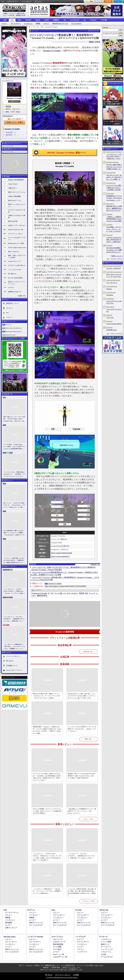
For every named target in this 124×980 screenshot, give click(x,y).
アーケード (103, 937)
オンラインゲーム (12, 913)
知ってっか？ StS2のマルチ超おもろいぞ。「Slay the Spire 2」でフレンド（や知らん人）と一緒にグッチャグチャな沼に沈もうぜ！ (14, 505)
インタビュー (28, 23)
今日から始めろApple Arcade (17, 247)
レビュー (4, 23)
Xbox (19, 20)
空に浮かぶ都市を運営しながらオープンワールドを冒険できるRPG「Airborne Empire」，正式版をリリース (114, 167)
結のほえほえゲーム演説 (16, 243)
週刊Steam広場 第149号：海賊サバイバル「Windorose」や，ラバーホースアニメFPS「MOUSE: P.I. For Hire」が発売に (46, 696)
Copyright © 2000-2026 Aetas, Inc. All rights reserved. (62, 977)
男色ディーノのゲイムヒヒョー (17, 205)
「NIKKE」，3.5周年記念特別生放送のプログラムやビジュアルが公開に (114, 219)
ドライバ (9, 317)
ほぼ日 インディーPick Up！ (17, 225)
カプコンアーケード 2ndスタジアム (114, 302)
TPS (52, 593)
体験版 (38, 23)
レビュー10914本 (9, 15)
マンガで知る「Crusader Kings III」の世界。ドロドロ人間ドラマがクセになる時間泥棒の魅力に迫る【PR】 (14, 447)
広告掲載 (76, 975)
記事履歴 (108, 1)
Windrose (109, 289)
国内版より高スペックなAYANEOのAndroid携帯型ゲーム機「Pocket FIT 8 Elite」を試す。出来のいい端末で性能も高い (81, 776)
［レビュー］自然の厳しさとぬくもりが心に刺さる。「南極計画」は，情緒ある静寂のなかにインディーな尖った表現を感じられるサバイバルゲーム (14, 561)
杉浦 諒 (42, 596)
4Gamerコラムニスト (15, 261)
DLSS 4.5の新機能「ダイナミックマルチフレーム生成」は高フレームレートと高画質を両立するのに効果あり (47, 811)
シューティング (107, 949)
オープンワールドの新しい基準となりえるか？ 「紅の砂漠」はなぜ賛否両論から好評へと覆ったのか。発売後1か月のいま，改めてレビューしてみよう (47, 777)
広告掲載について (12, 666)
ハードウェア (75, 20)
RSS (3, 2)
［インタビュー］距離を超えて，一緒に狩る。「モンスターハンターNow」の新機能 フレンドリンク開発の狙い (14, 647)
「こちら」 (73, 968)
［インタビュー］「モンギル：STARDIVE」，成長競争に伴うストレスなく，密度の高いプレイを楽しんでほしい (14, 619)
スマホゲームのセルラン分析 (17, 211)
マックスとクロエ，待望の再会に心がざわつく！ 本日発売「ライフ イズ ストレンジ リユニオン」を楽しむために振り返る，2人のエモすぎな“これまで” (14, 474)
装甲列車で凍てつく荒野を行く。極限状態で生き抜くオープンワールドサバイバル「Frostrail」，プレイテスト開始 (114, 208)
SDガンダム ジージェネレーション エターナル (114, 275)
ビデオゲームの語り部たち (17, 265)
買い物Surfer (12, 274)
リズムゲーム (106, 952)
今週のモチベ (12, 188)
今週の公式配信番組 (15, 196)
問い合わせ (38, 2)
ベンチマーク (82, 952)
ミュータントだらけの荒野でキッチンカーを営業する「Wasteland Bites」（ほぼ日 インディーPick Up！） (82, 729)
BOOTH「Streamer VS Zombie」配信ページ (66, 153)
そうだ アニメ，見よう (15, 234)
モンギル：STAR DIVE (113, 268)
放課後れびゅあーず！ (15, 292)
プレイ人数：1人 (60, 593)
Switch (38, 20)
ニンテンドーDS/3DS (35, 937)
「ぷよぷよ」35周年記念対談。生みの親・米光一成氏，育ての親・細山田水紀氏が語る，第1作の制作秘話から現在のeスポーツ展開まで (82, 892)
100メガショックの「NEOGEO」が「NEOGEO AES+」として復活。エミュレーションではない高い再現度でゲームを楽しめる (114, 177)
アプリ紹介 (57, 949)
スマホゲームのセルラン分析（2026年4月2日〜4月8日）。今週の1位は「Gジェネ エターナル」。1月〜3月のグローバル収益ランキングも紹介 (114, 240)
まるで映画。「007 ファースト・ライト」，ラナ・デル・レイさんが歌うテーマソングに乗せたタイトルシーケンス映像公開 (114, 229)
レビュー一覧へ (88, 819)
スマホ (47, 20)
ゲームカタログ (76, 23)
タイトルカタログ (36, 925)
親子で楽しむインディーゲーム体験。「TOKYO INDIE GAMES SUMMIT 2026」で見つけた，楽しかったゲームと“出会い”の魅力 (14, 419)
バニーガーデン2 (112, 283)
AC (85, 20)
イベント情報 (106, 942)
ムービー (46, 23)
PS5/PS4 (28, 20)
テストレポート (83, 942)
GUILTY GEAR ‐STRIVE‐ (114, 324)
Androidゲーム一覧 (60, 957)
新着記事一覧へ (88, 652)
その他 (103, 954)
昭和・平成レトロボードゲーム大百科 (17, 257)
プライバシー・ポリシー (63, 975)
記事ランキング (11, 928)
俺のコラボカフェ (14, 252)
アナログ (93, 20)
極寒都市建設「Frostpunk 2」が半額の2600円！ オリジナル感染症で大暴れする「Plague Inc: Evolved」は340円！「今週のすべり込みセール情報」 (47, 730)
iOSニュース (58, 939)
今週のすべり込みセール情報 (17, 217)
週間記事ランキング (12, 303)
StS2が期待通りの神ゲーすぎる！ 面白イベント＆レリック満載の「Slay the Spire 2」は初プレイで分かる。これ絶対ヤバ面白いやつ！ (14, 533)
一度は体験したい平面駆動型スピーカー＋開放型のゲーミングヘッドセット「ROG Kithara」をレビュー (82, 811)
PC (12, 20)
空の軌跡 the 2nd (111, 330)
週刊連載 (9, 923)
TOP (5, 20)
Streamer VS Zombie (14, 98)
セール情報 (57, 947)
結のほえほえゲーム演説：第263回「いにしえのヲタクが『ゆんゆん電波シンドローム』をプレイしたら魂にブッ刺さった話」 (82, 696)
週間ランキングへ (117, 256)
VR (65, 20)
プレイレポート (16, 23)
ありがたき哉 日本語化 (15, 278)
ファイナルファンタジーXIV (114, 310)
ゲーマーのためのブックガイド (17, 239)
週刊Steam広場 (13, 221)
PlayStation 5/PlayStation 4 (14, 332)
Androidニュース (59, 942)
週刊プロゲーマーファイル (17, 192)
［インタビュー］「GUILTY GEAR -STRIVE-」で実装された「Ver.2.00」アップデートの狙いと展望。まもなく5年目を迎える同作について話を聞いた (14, 591)
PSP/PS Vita (104, 910)
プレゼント (10, 308)
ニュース (9, 132)
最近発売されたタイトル (60, 23)
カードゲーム (106, 947)
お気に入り (98, 1)
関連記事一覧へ (96, 565)
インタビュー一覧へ (88, 901)
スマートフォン (57, 937)
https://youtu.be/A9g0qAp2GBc (62, 553)
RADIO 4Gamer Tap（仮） (16, 230)
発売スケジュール (36, 923)
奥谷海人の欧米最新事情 (16, 180)
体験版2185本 (21, 15)
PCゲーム (9, 325)
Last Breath (110, 295)
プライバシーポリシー (13, 656)
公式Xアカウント (13, 2)
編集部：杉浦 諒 (95, 42)
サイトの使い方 (27, 2)
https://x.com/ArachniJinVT (60, 556)
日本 (87, 593)
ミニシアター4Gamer (15, 270)
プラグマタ (110, 317)
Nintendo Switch (11, 335)
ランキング (118, 1)
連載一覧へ (23, 296)
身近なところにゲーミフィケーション (17, 283)
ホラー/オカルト (72, 593)
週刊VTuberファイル (15, 200)
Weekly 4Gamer (13, 184)
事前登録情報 (58, 944)
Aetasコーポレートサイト (14, 670)
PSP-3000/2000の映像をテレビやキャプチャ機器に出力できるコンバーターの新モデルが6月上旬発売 (114, 250)
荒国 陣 (8, 106)
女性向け (56, 20)
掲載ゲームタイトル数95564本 (14, 13)
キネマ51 (11, 287)
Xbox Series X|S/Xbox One (14, 328)
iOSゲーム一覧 (59, 954)
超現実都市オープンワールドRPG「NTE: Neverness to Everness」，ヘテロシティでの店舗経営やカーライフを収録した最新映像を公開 (114, 198)
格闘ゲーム (105, 944)
